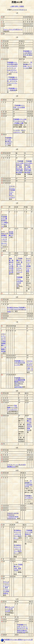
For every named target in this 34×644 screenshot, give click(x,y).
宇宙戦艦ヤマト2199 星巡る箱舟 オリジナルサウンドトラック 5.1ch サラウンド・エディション (12, 68)
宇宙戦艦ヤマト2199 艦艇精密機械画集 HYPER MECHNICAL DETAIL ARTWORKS (20, 382)
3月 (17, 96)
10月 (17, 470)
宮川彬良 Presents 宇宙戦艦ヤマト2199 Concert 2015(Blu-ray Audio (17, 309)
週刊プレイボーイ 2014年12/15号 (10, 609)
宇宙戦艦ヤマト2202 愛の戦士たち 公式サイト (9, 142)
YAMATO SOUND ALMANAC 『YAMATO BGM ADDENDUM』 (13, 516)
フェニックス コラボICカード (13, 29)
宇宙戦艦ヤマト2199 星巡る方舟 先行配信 (28, 53)
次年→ (17, 6)
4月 (17, 149)
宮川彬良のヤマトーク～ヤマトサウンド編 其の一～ (18, 534)
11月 (17, 522)
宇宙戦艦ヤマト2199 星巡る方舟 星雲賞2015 (29, 425)
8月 (17, 391)
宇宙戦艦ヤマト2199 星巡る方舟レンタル (20, 363)
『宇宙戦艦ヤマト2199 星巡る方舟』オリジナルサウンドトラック (12, 81)
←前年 (12, 6)
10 (22, 10)
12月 (17, 599)
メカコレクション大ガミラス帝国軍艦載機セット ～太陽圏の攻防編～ (4, 344)
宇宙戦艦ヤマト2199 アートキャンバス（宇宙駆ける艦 (20, 121)
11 (24, 10)
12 (26, 10)
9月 (17, 448)
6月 (17, 297)
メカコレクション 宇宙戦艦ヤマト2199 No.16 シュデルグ (12, 192)
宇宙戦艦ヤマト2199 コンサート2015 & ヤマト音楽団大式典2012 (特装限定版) (22, 629)
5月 (17, 203)
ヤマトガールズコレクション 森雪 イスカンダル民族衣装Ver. (6, 588)
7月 (17, 322)
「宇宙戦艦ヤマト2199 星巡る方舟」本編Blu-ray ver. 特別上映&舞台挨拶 (20, 167)
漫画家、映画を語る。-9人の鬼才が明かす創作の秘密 (11, 266)
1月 (17, 13)
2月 (17, 37)
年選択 (22, 6)
